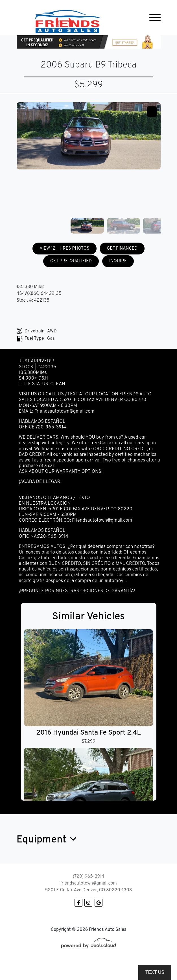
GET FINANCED (122, 249)
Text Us (155, 972)
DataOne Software (107, 963)
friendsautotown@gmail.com (88, 883)
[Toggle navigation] (155, 18)
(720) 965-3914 (88, 877)
